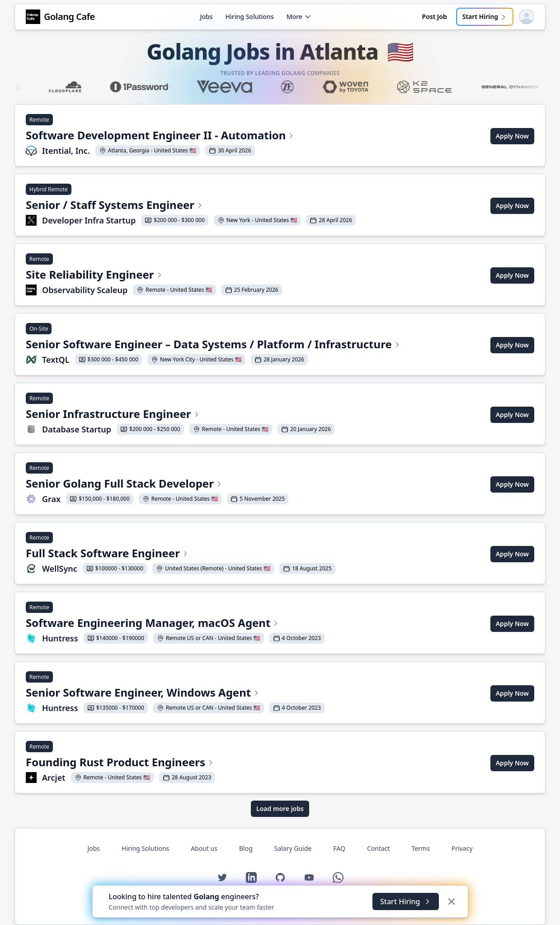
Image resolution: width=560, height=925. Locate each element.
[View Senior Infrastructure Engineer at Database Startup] (180, 415)
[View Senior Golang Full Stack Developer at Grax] (157, 484)
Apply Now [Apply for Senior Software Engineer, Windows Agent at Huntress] (512, 693)
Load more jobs (280, 809)
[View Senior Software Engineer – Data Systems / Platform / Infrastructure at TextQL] (213, 345)
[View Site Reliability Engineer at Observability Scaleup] (154, 275)
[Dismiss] (452, 901)
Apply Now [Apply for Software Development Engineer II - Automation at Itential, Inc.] (512, 136)
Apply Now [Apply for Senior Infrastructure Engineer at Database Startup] (512, 415)
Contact (379, 848)
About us (204, 848)
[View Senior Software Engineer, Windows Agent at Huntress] (175, 693)
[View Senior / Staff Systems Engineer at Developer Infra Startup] (191, 206)
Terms (421, 848)
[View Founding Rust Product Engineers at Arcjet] (120, 763)
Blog (246, 848)
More (299, 17)
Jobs (206, 17)
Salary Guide (293, 848)
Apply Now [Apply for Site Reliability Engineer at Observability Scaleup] (512, 275)
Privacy (462, 848)
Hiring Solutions (250, 17)
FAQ (339, 848)
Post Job (435, 17)
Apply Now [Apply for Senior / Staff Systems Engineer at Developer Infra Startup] (512, 206)
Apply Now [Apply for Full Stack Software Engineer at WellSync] (512, 554)
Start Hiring (485, 17)
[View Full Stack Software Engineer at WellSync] (181, 554)
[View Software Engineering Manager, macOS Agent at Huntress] (175, 624)
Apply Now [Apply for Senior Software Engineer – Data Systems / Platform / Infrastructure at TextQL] (512, 345)
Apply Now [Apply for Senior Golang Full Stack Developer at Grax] (512, 484)
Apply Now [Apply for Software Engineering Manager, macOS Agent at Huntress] (512, 624)
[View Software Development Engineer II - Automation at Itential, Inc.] (160, 136)
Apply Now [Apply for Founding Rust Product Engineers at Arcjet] (512, 763)
